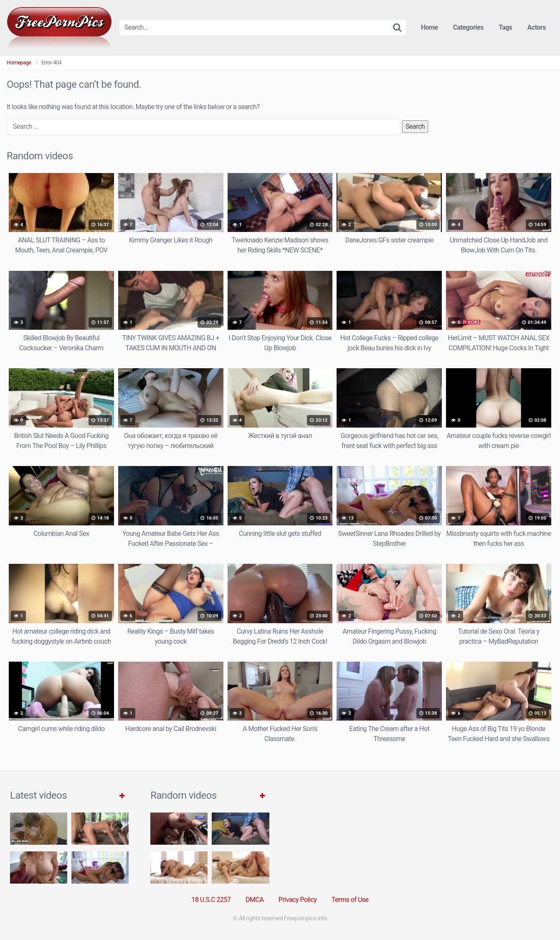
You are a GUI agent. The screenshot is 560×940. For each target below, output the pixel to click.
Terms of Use (350, 900)
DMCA (255, 900)
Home (430, 27)
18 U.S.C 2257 (211, 900)
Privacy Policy (298, 900)
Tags (506, 27)
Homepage (19, 62)
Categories (468, 27)
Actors (537, 27)
